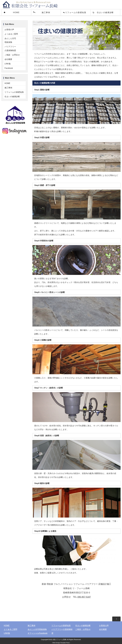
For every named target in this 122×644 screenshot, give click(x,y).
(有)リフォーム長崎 (60, 640)
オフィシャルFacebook (38, 633)
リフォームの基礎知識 (76, 12)
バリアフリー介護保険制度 (10, 49)
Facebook (9, 68)
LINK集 (8, 64)
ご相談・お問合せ (12, 55)
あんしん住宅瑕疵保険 (10, 40)
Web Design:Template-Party (61, 643)
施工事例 (46, 12)
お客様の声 (9, 30)
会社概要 (8, 59)
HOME (16, 12)
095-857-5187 (84, 597)
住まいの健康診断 (105, 12)
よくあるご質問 (11, 34)
